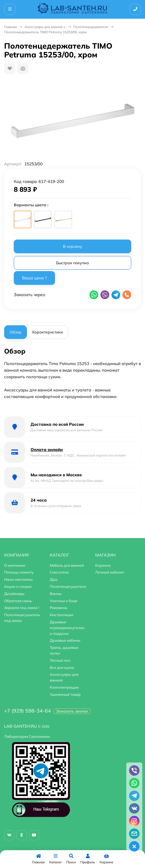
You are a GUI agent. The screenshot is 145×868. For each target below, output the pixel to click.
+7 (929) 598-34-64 (28, 711)
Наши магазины (18, 579)
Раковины (59, 608)
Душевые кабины (65, 640)
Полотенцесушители (68, 586)
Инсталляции (62, 615)
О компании (15, 565)
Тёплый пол (60, 660)
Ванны (56, 594)
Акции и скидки (18, 586)
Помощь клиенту (19, 572)
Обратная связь (18, 601)
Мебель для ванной (67, 565)
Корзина (103, 565)
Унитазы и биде (64, 601)
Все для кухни (62, 667)
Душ (54, 579)
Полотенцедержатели (91, 27)
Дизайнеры (14, 594)
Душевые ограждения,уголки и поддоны (67, 628)
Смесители (59, 572)
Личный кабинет (110, 572)
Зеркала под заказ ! (22, 608)
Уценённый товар (65, 694)
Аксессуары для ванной (43, 27)
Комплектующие (64, 687)
